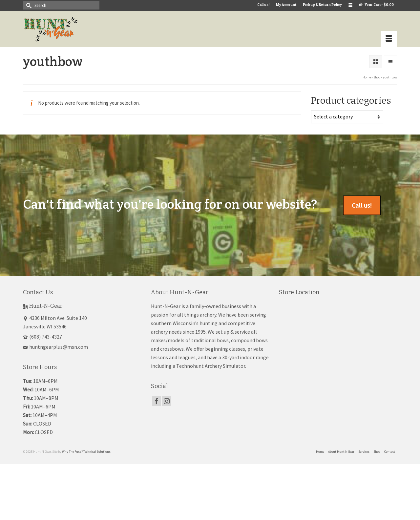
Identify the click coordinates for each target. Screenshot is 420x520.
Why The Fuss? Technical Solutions (86, 452)
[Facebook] (157, 401)
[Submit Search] (28, 5)
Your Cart (376, 5)
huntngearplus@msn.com (55, 347)
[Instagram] (167, 401)
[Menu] (389, 39)
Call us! (362, 205)
